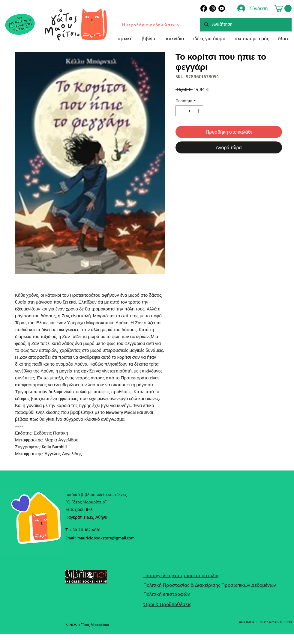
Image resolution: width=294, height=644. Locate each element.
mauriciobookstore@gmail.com (106, 538)
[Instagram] (213, 8)
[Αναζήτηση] (246, 25)
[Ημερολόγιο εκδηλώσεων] (151, 25)
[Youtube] (222, 8)
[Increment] (199, 111)
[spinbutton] (189, 111)
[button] (283, 8)
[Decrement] (180, 111)
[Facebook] (204, 8)
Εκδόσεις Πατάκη (51, 433)
